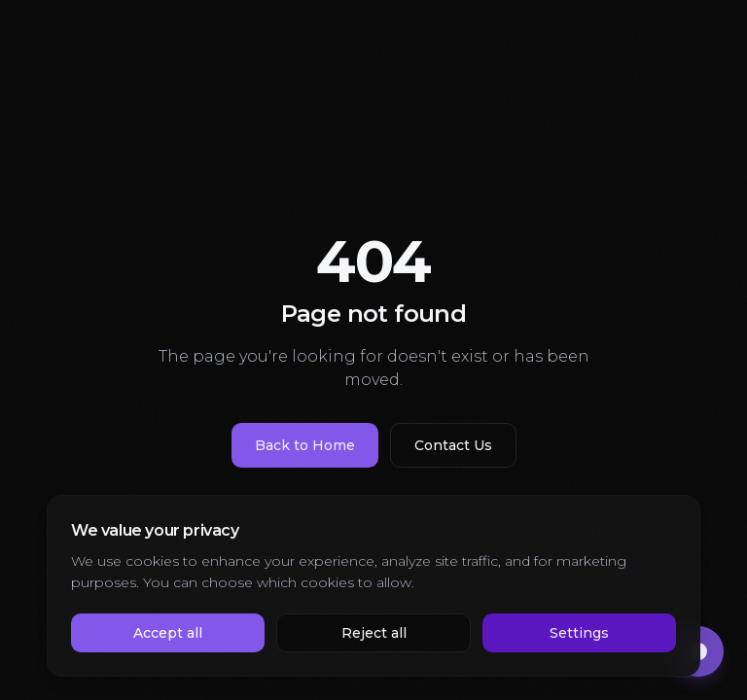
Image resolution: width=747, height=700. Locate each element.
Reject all (374, 633)
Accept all (168, 633)
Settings (579, 633)
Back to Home (305, 445)
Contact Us (453, 445)
